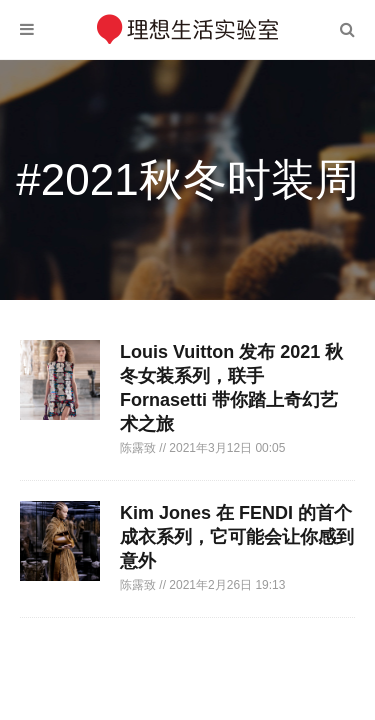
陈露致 (139, 448)
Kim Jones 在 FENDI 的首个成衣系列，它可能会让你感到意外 (237, 537)
